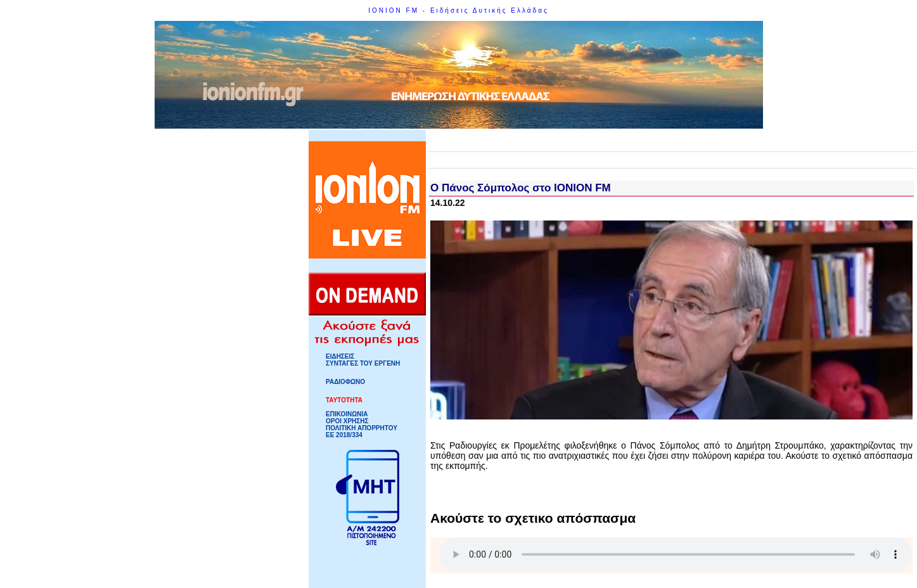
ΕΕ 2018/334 (344, 435)
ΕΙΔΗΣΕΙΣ (340, 356)
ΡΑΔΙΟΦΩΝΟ (345, 382)
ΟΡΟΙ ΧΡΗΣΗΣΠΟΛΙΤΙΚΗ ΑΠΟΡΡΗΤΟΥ (362, 425)
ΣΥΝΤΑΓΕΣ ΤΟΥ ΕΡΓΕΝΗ (363, 363)
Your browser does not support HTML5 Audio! (676, 554)
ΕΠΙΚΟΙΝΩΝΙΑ (347, 414)
